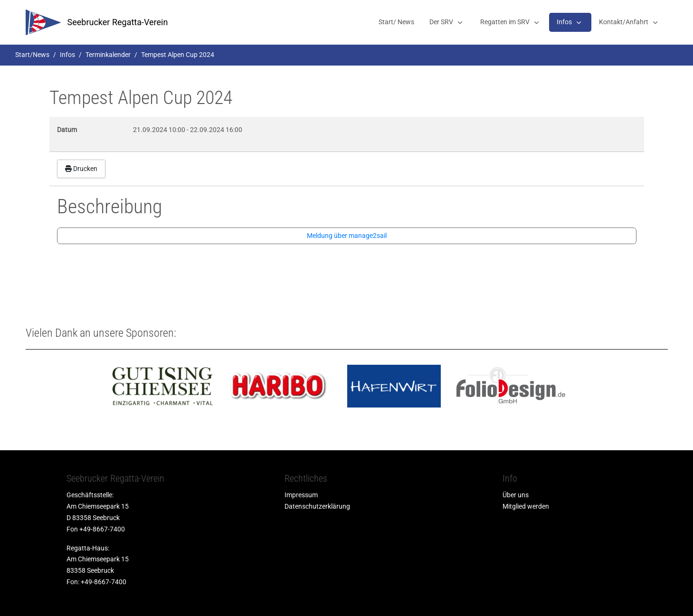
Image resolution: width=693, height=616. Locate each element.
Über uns (516, 495)
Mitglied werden (526, 506)
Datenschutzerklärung (317, 506)
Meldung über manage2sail (347, 236)
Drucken (81, 169)
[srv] (43, 22)
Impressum (301, 495)
